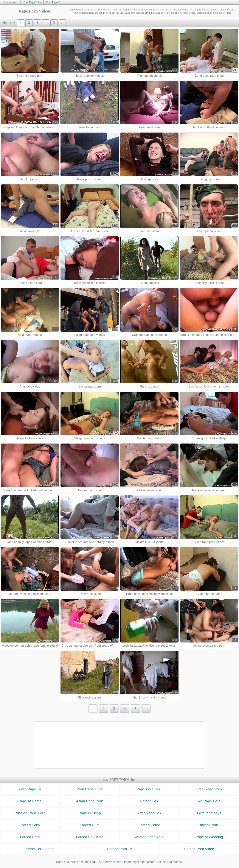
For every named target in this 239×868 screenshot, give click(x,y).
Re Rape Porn (209, 801)
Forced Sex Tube (90, 837)
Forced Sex (149, 801)
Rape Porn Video (40, 849)
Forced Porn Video (199, 849)
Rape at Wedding (209, 837)
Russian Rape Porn (30, 813)
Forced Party (30, 825)
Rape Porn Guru (149, 789)
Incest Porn (209, 825)
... (62, 23)
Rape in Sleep (90, 813)
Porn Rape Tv (54, 2)
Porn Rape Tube (32, 2)
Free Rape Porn (209, 789)
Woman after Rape (149, 837)
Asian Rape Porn (90, 801)
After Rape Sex (149, 813)
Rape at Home (30, 801)
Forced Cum (90, 825)
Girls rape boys (209, 813)
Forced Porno (149, 825)
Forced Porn (30, 837)
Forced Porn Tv (119, 849)
